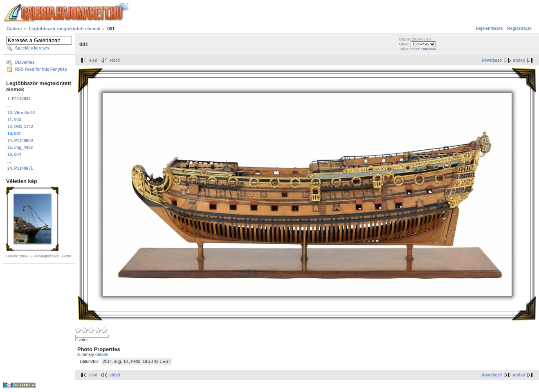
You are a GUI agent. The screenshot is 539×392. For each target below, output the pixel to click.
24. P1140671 (20, 168)
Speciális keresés (32, 48)
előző (115, 60)
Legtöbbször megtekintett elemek (64, 29)
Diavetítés (25, 62)
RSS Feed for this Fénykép (41, 69)
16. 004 (14, 154)
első (93, 60)
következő (492, 60)
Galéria (14, 29)
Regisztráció (520, 28)
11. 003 (14, 120)
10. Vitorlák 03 (21, 113)
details (102, 355)
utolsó (519, 60)
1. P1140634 (19, 99)
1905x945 (429, 49)
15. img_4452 (20, 148)
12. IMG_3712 (20, 127)
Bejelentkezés (490, 28)
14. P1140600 (20, 141)
